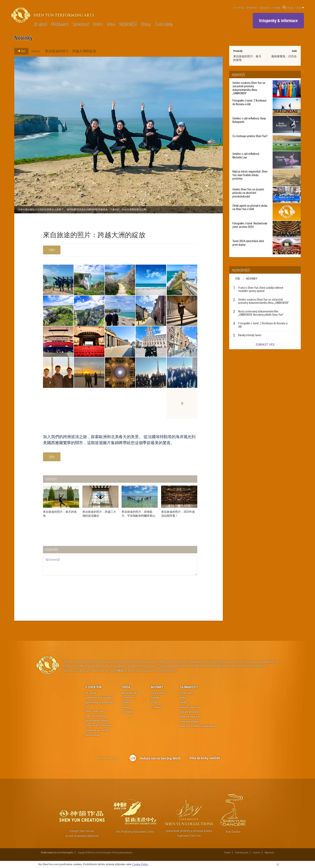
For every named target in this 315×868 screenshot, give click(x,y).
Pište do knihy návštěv (205, 758)
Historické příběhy (189, 721)
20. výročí (40, 24)
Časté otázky (164, 24)
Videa (111, 24)
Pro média (239, 7)
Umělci (98, 24)
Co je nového (158, 693)
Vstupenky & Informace (278, 21)
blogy (154, 702)
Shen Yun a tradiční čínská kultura (198, 726)
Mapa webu (269, 853)
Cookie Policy (140, 864)
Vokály (183, 702)
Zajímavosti (265, 7)
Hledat (288, 7)
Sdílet (52, 250)
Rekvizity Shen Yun (190, 717)
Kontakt (277, 7)
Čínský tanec (186, 693)
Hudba (183, 697)
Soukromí (256, 853)
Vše (238, 279)
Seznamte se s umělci (97, 730)
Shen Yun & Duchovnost (98, 725)
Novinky (36, 51)
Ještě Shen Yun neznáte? (99, 697)
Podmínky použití (242, 853)
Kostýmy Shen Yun (190, 707)
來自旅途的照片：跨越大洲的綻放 (71, 51)
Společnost (81, 24)
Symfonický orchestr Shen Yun (100, 704)
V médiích (128, 712)
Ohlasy (146, 24)
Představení (60, 24)
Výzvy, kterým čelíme (97, 720)
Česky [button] (300, 7)
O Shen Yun (93, 687)
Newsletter (252, 7)
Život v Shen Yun (94, 711)
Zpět (20, 51)
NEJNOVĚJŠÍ (128, 24)
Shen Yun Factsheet (96, 716)
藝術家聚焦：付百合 (284, 56)
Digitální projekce (189, 712)
